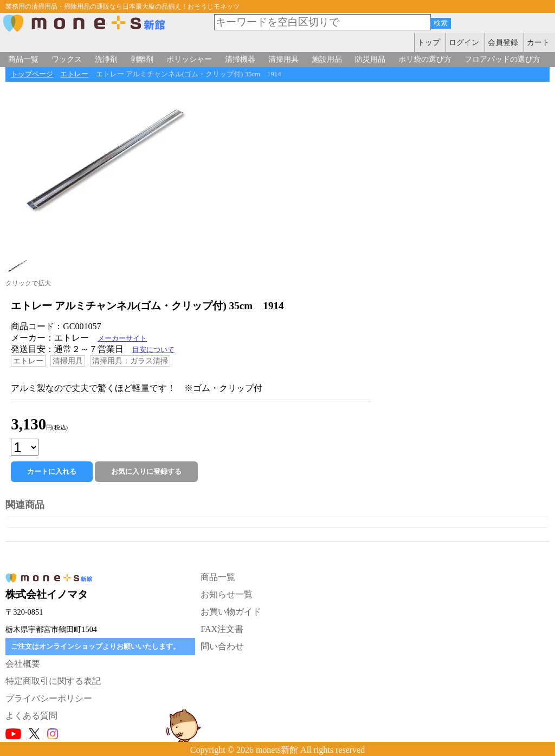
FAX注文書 (222, 629)
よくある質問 (31, 716)
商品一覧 (23, 59)
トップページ (32, 74)
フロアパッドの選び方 (502, 59)
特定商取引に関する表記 (53, 681)
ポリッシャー (189, 59)
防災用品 (370, 59)
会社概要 (23, 664)
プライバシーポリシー (49, 698)
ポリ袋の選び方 (425, 59)
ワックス (67, 59)
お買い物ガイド (231, 612)
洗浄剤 (106, 59)
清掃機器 (240, 59)
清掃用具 (283, 59)
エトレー (74, 74)
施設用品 (327, 59)
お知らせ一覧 (227, 594)
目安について (153, 350)
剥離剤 (142, 59)
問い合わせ (222, 646)
